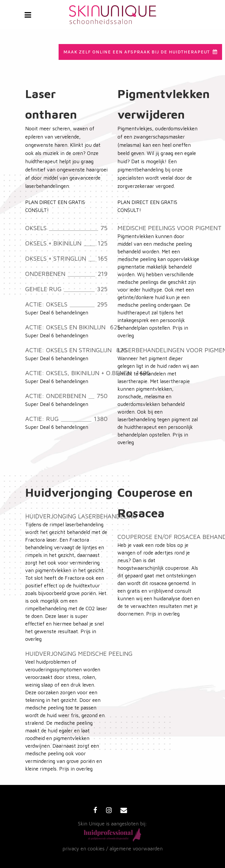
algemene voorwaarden (136, 849)
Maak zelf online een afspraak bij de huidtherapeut (140, 52)
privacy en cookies (83, 849)
